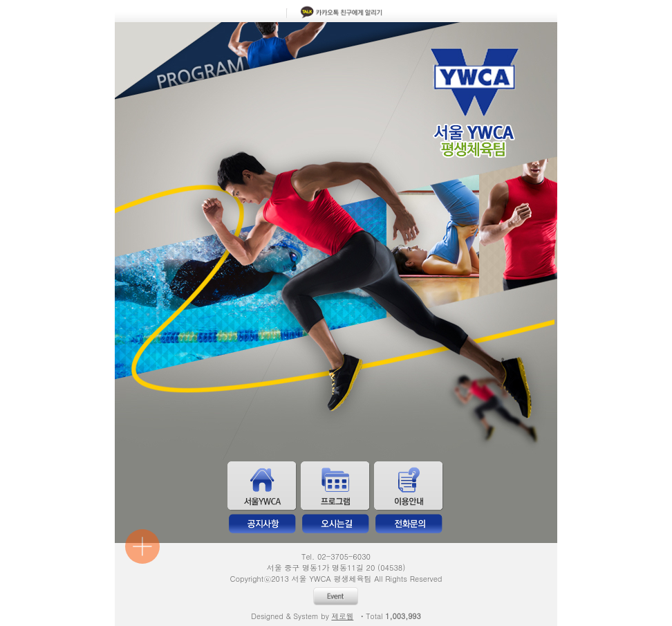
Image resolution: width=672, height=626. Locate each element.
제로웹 (342, 616)
